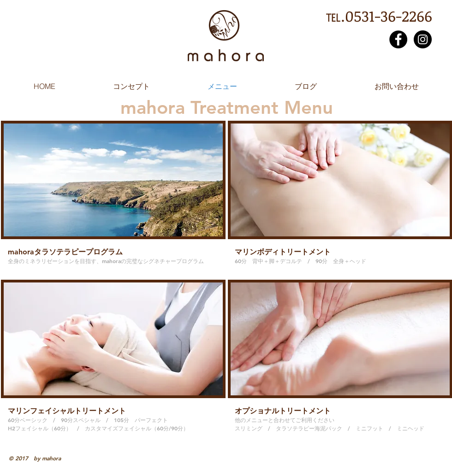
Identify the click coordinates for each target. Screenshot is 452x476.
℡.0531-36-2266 (379, 16)
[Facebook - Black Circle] (398, 39)
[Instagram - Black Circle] (423, 39)
